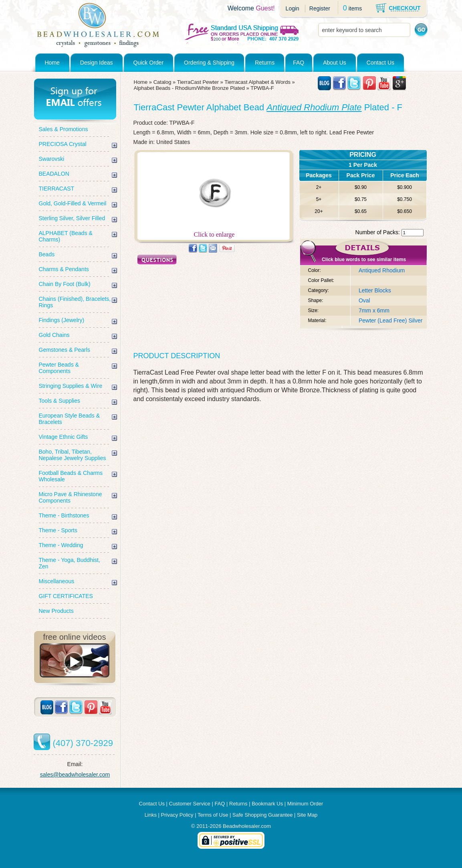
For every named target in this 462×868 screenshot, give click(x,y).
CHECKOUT (405, 8)
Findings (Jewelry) (62, 320)
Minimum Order (305, 804)
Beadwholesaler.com (247, 826)
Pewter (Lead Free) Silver (391, 320)
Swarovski (52, 159)
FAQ (299, 63)
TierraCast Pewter (198, 82)
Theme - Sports (58, 530)
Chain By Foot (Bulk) (65, 284)
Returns (265, 63)
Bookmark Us (267, 804)
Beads (47, 254)
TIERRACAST (57, 189)
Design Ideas (97, 63)
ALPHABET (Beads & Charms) (66, 236)
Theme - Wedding (61, 545)
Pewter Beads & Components (59, 368)
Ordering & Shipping (209, 63)
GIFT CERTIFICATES (66, 596)
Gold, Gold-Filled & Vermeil (73, 203)
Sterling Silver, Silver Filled (72, 218)
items (355, 8)
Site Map (307, 815)
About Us (335, 63)
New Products (56, 611)
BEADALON (54, 174)
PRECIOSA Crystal (63, 144)
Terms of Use (213, 815)
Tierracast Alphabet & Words (257, 82)
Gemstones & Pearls (65, 350)
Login (293, 8)
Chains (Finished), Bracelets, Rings (75, 302)
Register (320, 8)
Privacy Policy (177, 815)
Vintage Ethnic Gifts (64, 437)
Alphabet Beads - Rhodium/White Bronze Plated (190, 88)
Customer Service (190, 804)
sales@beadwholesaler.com (75, 775)
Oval (364, 300)
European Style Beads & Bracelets (70, 419)
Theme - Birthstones (64, 515)
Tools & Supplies (60, 401)
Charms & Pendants (64, 269)
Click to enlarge (214, 232)
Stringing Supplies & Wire (71, 386)
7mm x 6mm (374, 310)
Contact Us (380, 63)
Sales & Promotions (64, 129)
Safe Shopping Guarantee (262, 815)
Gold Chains (54, 335)
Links (151, 815)
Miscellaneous (57, 581)
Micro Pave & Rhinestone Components (71, 497)
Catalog (162, 82)
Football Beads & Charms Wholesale (71, 476)
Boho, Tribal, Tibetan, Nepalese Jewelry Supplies (73, 455)
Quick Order (148, 63)
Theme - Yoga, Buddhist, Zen (70, 563)
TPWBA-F (262, 88)
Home (52, 63)
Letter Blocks (375, 290)
